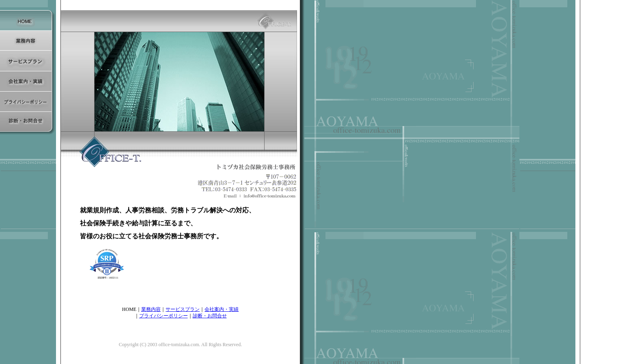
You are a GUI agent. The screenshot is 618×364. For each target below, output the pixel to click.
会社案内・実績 (222, 309)
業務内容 (151, 309)
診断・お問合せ (210, 316)
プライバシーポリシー (164, 316)
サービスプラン (183, 309)
